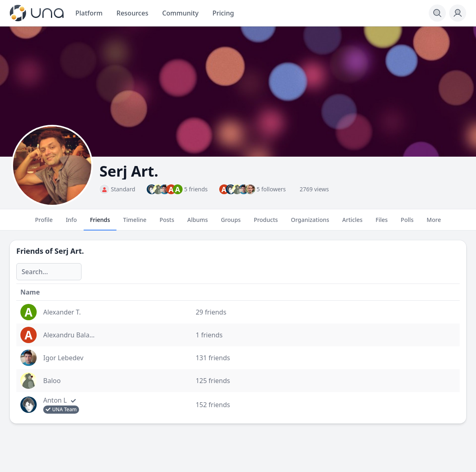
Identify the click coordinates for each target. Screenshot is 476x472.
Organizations (310, 223)
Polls (407, 223)
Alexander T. (62, 312)
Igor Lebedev (63, 358)
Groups (231, 223)
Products (266, 223)
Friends (100, 223)
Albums (198, 223)
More (434, 223)
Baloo (52, 381)
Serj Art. (69, 251)
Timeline (135, 223)
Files (382, 223)
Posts (167, 223)
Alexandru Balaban (72, 335)
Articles (353, 223)
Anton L (55, 400)
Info (71, 223)
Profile (44, 223)
